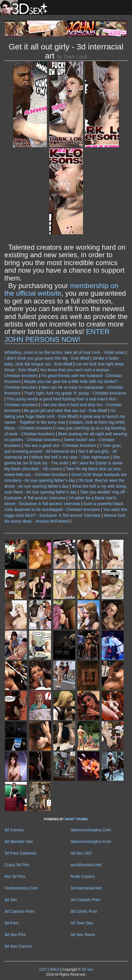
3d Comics (14, 830)
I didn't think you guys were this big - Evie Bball (47, 358)
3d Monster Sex (19, 841)
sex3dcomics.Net (86, 865)
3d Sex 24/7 (81, 853)
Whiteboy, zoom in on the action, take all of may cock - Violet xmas (65, 352)
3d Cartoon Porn (86, 900)
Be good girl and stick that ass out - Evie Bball (65, 411)
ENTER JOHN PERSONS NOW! (57, 335)
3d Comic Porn (84, 911)
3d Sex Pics (15, 935)
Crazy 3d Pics (17, 865)
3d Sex (11, 900)
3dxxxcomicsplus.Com (91, 830)
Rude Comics (83, 876)
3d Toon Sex (82, 923)
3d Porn (12, 923)
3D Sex (87, 970)
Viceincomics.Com (21, 888)
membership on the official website (61, 289)
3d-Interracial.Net (86, 888)
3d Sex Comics (18, 946)
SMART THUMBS (76, 819)
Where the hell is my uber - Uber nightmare (70, 457)
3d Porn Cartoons (20, 853)
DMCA (54, 970)
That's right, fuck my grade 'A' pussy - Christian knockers (75, 393)
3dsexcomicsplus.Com (91, 841)
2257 (43, 970)
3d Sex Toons (83, 935)
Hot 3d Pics (15, 876)
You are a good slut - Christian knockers (60, 445)
